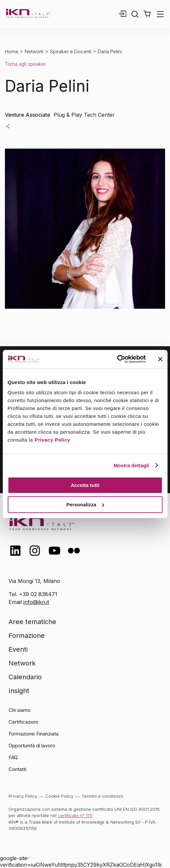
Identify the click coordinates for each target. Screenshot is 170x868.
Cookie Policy (59, 796)
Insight (19, 691)
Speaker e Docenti (71, 51)
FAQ (13, 757)
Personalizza (85, 505)
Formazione (27, 636)
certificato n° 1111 (75, 815)
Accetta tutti (85, 485)
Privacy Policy (52, 440)
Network (34, 51)
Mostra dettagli (131, 465)
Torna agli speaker (25, 64)
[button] (147, 14)
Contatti (17, 769)
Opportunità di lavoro (32, 746)
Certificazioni (23, 722)
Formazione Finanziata (34, 734)
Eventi (18, 649)
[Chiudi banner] (160, 359)
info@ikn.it (36, 602)
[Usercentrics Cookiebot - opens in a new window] (117, 359)
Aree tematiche (32, 622)
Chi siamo (20, 710)
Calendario (25, 677)
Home (12, 51)
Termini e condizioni (102, 796)
